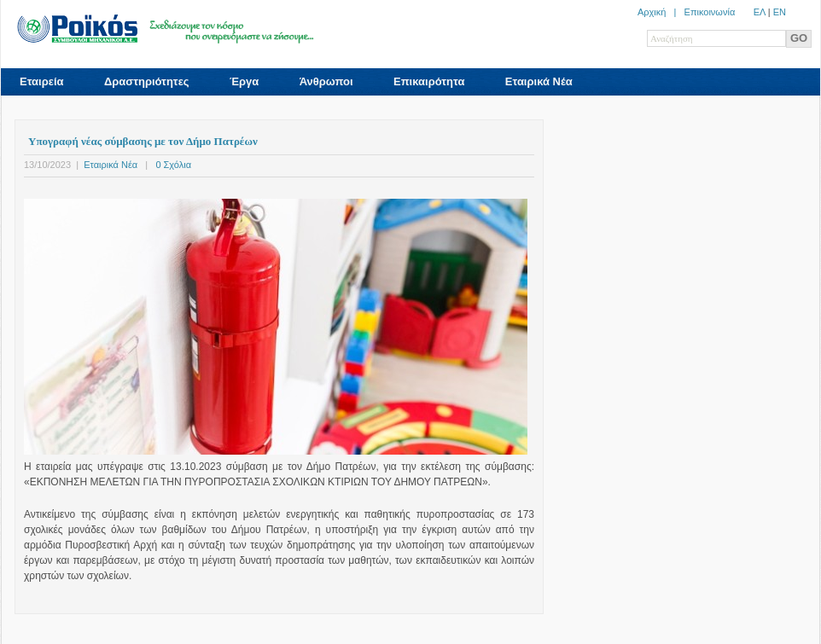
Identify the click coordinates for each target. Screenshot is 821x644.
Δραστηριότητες (147, 81)
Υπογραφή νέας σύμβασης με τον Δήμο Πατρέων (143, 141)
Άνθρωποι (326, 81)
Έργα (244, 81)
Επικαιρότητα (429, 81)
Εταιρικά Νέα (539, 81)
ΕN (780, 12)
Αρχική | (661, 12)
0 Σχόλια (173, 165)
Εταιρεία (42, 81)
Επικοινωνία (710, 12)
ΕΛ (760, 12)
